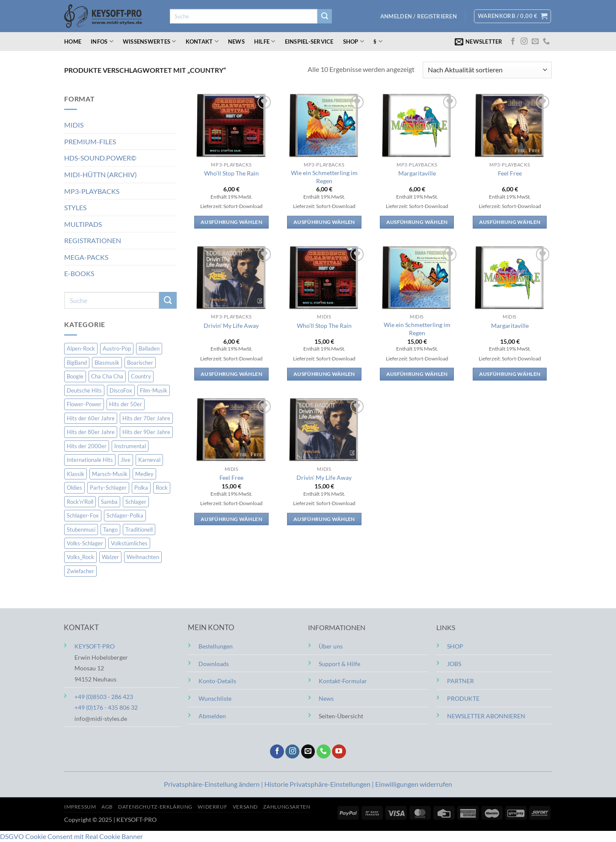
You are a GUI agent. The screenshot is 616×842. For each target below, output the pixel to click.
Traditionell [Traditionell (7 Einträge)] (139, 529)
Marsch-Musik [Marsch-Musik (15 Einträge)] (110, 474)
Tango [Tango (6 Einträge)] (110, 529)
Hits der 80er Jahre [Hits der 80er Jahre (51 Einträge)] (91, 432)
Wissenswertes (150, 41)
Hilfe (265, 41)
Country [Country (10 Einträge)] (141, 376)
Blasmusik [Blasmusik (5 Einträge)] (107, 363)
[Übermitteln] (325, 16)
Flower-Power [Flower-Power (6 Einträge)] (84, 404)
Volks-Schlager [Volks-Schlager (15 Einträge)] (85, 543)
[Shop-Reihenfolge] (487, 70)
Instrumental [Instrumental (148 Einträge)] (130, 446)
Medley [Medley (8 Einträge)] (144, 474)
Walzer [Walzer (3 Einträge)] (110, 557)
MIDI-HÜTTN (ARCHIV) (101, 174)
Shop (354, 41)
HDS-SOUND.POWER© (100, 158)
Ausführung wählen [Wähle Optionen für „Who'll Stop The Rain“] (231, 222)
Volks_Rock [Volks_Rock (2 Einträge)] (80, 557)
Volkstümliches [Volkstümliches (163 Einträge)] (129, 543)
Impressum (80, 807)
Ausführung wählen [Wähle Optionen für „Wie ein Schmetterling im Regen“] (324, 222)
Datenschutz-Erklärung (155, 807)
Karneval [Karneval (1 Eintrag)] (149, 460)
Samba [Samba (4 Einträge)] (109, 502)
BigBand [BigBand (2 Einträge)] (77, 363)
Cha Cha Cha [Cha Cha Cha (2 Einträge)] (107, 376)
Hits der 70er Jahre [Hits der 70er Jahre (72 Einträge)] (146, 418)
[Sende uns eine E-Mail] (535, 42)
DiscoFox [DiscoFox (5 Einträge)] (121, 390)
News (236, 42)
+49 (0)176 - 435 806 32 (106, 707)
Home (73, 42)
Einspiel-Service (309, 42)
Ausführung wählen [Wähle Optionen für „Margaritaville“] (417, 222)
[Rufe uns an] (546, 42)
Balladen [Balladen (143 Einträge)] (149, 348)
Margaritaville (417, 173)
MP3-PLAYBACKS (92, 191)
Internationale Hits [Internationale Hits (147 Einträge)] (90, 460)
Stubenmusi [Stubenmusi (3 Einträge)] (81, 529)
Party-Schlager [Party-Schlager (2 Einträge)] (108, 488)
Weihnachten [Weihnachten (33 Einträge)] (143, 557)
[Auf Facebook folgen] (513, 42)
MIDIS (74, 125)
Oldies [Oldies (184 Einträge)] (74, 488)
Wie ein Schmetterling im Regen (324, 177)
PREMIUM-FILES (90, 141)
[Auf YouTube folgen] (339, 752)
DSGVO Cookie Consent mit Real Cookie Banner (71, 836)
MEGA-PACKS (86, 257)
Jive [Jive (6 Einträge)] (126, 460)
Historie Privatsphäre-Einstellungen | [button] (320, 784)
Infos (102, 41)
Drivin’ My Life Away (231, 326)
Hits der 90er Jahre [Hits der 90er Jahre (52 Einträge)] (146, 432)
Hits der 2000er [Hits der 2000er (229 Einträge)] (87, 446)
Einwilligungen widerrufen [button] (414, 784)
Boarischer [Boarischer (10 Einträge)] (140, 363)
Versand (245, 807)
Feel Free (510, 173)
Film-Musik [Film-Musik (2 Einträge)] (154, 390)
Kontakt (202, 41)
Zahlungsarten (287, 807)
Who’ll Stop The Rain (231, 173)
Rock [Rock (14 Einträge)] (162, 488)
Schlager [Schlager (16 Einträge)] (136, 502)
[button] (419, 16)
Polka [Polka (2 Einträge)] (141, 488)
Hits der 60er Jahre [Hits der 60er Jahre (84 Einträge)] (91, 418)
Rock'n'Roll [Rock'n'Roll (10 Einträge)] (80, 502)
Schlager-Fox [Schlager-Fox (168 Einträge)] (83, 515)
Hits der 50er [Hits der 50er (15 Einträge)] (126, 404)
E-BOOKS (79, 273)
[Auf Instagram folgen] (524, 42)
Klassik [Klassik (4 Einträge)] (76, 474)
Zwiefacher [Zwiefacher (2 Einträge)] (80, 571)
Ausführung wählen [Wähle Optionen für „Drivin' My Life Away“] (231, 374)
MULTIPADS (83, 224)
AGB (107, 807)
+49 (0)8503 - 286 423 (104, 697)
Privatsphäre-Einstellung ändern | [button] (214, 784)
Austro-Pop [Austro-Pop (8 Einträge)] (117, 348)
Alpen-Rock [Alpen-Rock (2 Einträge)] (81, 348)
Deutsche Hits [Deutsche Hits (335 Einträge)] (84, 390)
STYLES (75, 207)
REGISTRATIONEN (93, 240)
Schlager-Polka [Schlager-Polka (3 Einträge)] (125, 515)
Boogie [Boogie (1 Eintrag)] (75, 376)
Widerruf (212, 807)
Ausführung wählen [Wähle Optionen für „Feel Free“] (510, 222)
